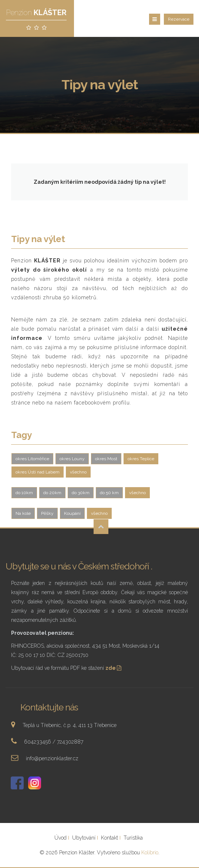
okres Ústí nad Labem (38, 472)
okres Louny (72, 459)
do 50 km (109, 493)
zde (114, 668)
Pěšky (47, 513)
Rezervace (179, 19)
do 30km (81, 493)
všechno (78, 472)
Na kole (23, 513)
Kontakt (109, 838)
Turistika (133, 838)
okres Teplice (141, 459)
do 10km (24, 493)
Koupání (72, 513)
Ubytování (84, 838)
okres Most (106, 459)
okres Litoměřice (32, 459)
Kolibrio (150, 852)
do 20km (52, 493)
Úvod (60, 838)
